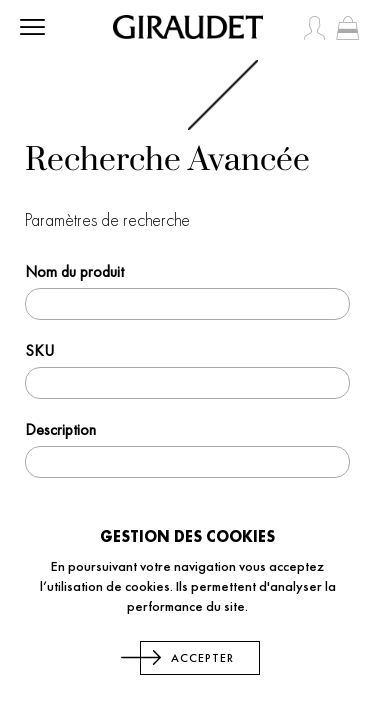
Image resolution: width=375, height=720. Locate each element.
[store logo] (188, 27)
